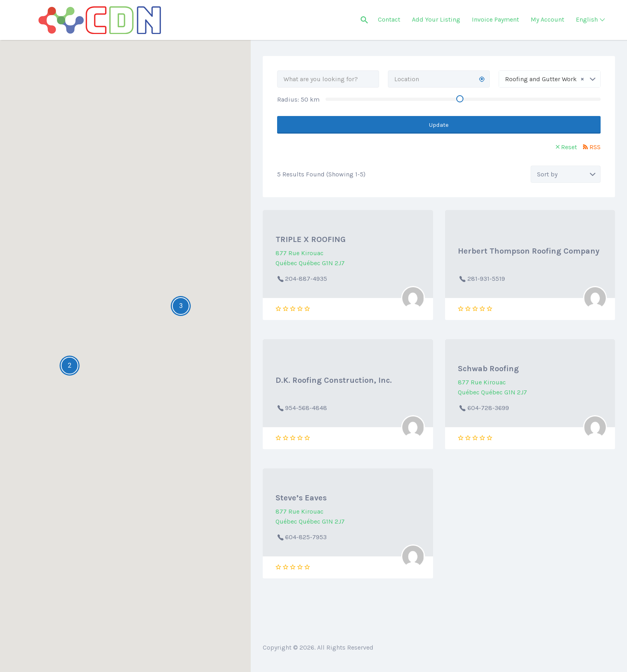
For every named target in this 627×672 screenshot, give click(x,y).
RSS (595, 147)
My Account (547, 19)
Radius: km (298, 99)
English (587, 19)
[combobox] (550, 79)
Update (439, 125)
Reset (569, 147)
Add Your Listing (436, 19)
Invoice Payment (495, 19)
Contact (389, 19)
